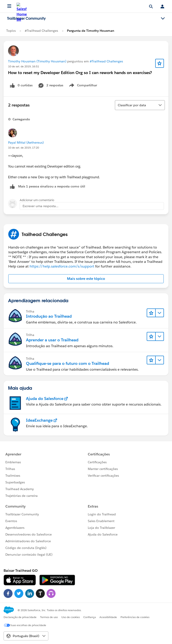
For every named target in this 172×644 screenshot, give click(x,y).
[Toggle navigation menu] (163, 19)
